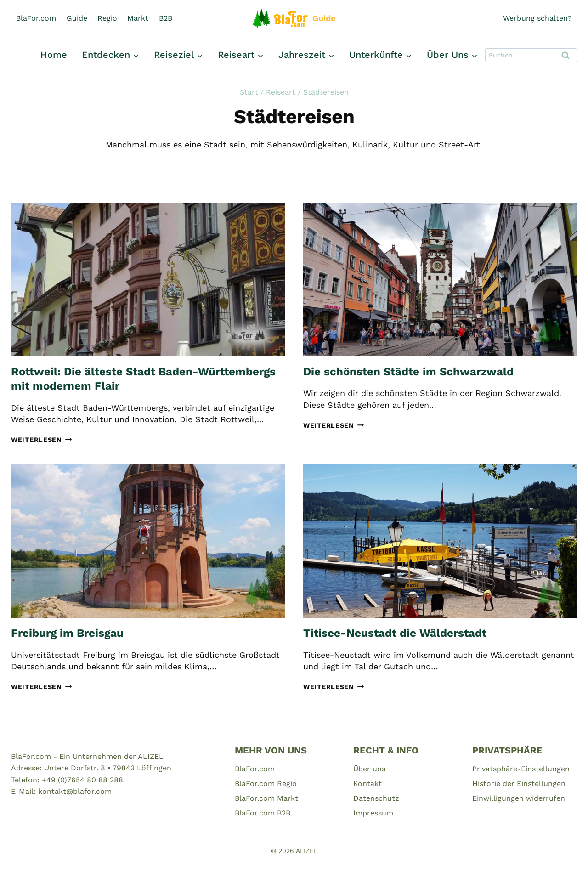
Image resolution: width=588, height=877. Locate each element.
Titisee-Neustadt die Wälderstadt (395, 633)
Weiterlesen (42, 440)
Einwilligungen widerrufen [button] (519, 798)
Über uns (369, 769)
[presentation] (148, 280)
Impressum (373, 813)
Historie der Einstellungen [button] (519, 784)
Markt (138, 18)
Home (54, 55)
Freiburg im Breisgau (67, 633)
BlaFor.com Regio (266, 784)
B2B (166, 18)
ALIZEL (307, 851)
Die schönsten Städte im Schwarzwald (408, 372)
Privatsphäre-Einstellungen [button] (521, 769)
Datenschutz (376, 798)
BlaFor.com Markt (266, 798)
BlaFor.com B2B (263, 813)
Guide (77, 18)
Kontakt (367, 784)
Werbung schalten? (537, 18)
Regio (107, 18)
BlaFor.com (36, 18)
